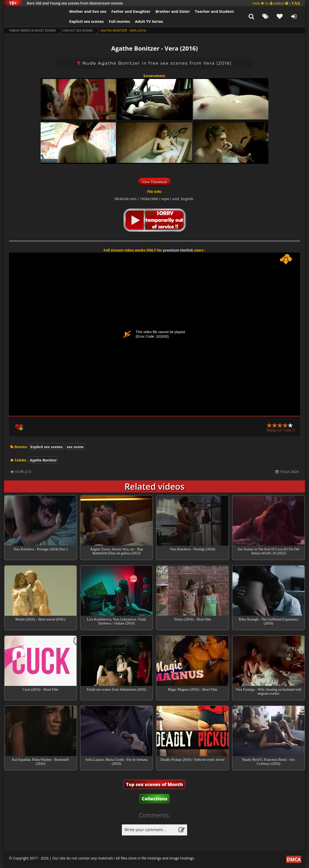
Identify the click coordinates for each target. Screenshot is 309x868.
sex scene (75, 447)
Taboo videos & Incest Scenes (32, 30)
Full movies (120, 21)
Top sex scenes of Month (155, 784)
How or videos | (276, 3)
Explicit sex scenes (87, 21)
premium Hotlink (178, 250)
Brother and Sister (173, 11)
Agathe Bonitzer (43, 460)
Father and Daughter (131, 11)
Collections (155, 799)
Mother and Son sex (88, 11)
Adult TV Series (149, 21)
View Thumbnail (155, 182)
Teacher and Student (214, 11)
